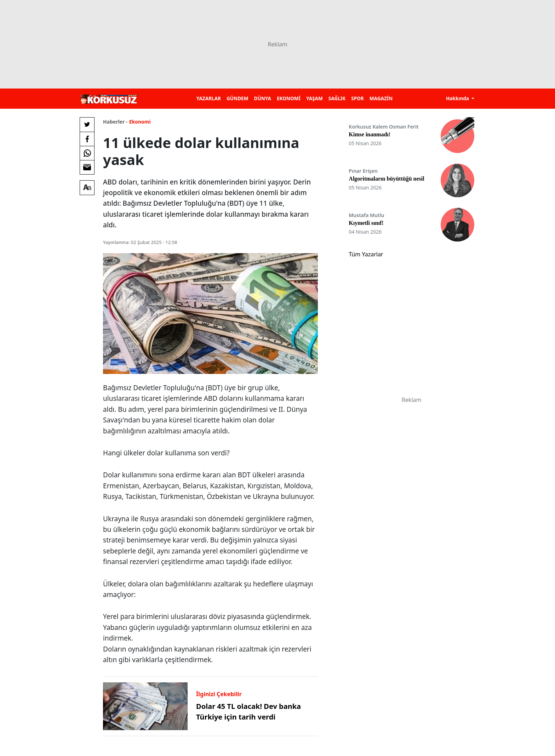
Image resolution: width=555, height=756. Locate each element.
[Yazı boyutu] (87, 188)
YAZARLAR (209, 98)
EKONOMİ (289, 98)
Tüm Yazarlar (366, 254)
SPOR (357, 98)
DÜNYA (263, 98)
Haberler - (115, 122)
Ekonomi (140, 122)
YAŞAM (314, 98)
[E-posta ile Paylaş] (87, 167)
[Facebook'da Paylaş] (87, 139)
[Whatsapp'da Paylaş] (87, 153)
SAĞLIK (337, 98)
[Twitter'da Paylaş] (87, 125)
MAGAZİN (381, 98)
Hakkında (458, 98)
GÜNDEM (238, 98)
